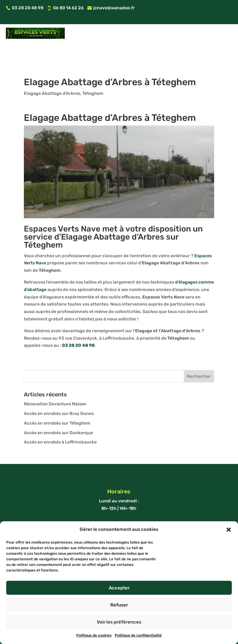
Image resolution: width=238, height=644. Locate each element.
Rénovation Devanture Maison (55, 387)
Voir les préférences (119, 622)
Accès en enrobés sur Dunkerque (58, 415)
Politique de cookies (94, 635)
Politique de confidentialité (138, 635)
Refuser (119, 605)
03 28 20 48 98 (78, 328)
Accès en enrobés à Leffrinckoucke (60, 425)
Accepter (119, 588)
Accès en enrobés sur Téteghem (57, 406)
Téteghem (93, 76)
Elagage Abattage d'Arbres (52, 76)
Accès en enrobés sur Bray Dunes (59, 396)
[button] (229, 530)
